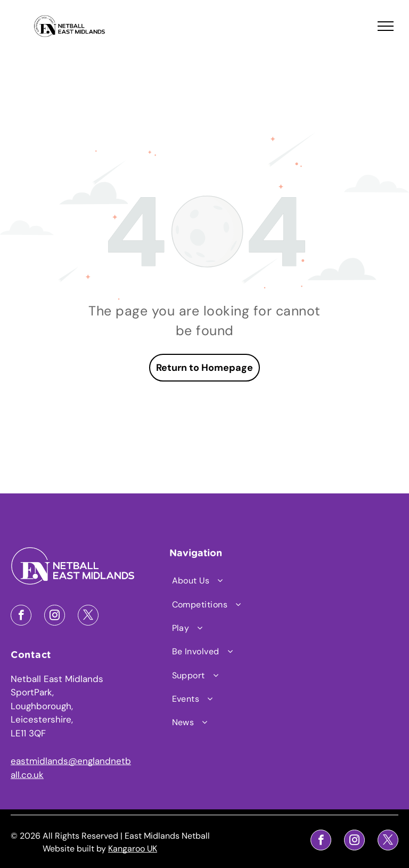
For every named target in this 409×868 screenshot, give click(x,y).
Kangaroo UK (133, 849)
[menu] (386, 26)
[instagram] (55, 616)
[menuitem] (215, 581)
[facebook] (21, 616)
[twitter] (88, 616)
